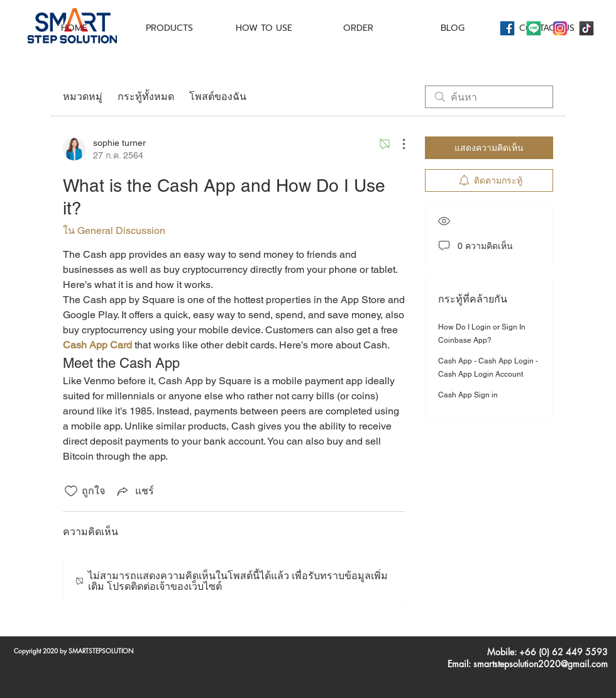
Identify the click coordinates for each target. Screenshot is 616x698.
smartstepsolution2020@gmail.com (541, 664)
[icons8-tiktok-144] (586, 28)
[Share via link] (135, 491)
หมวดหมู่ (83, 97)
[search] (489, 97)
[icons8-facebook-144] (507, 28)
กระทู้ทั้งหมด (146, 97)
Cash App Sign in (468, 395)
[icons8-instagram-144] (560, 28)
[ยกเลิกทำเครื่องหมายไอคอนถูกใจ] (71, 491)
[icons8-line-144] (534, 28)
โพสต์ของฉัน (218, 97)
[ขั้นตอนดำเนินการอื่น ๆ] (397, 144)
